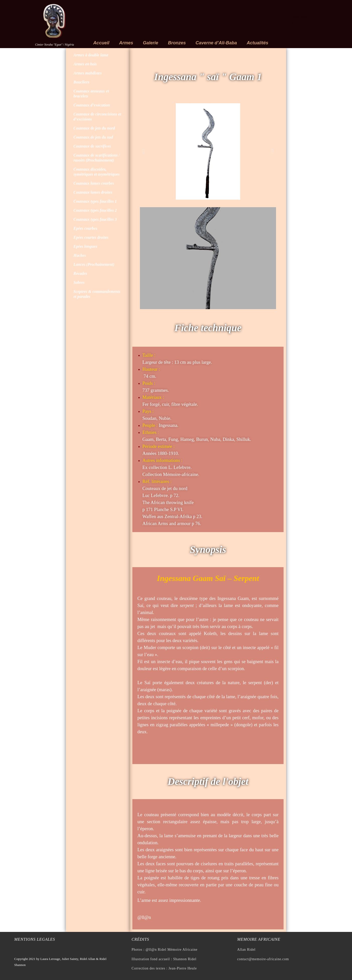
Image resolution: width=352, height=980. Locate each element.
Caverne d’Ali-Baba (216, 43)
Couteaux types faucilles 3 (95, 219)
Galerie (151, 43)
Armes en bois (85, 64)
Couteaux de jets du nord (94, 128)
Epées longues (85, 246)
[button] (144, 151)
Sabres (79, 282)
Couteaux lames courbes (94, 183)
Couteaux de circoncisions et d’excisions (97, 117)
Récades (80, 273)
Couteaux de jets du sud (93, 137)
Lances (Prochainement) (94, 264)
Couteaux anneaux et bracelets (91, 94)
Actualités (257, 43)
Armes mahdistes (87, 73)
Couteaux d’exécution (92, 105)
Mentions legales (35, 939)
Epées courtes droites (91, 237)
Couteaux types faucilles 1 (95, 201)
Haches (80, 255)
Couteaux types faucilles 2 (95, 210)
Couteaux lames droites (93, 192)
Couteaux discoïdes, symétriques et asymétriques (97, 172)
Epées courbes (85, 228)
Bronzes (177, 43)
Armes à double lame (91, 55)
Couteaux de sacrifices (92, 146)
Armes (126, 43)
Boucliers (81, 82)
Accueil (101, 43)
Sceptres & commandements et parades (97, 294)
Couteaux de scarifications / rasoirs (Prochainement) (97, 158)
